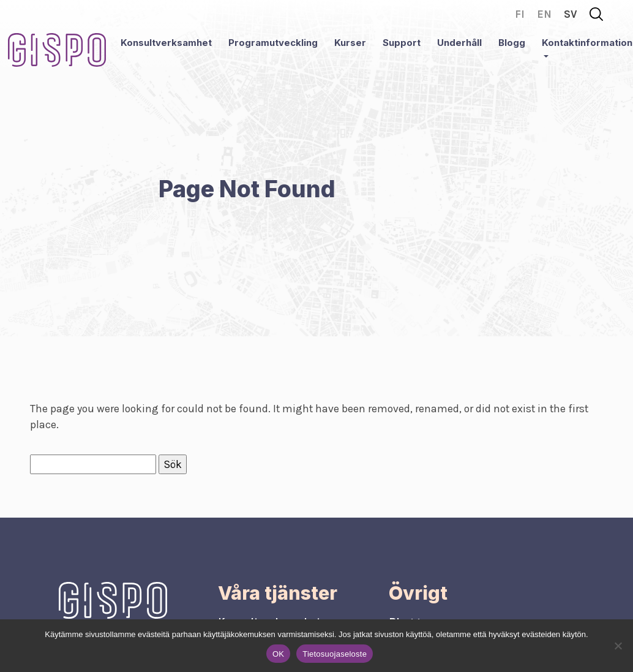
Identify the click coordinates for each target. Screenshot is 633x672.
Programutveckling (273, 43)
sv (571, 14)
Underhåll (459, 43)
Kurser (350, 43)
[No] (618, 646)
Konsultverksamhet (166, 43)
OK (278, 654)
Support (402, 43)
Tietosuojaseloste (335, 654)
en (544, 14)
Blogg (512, 43)
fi (520, 14)
